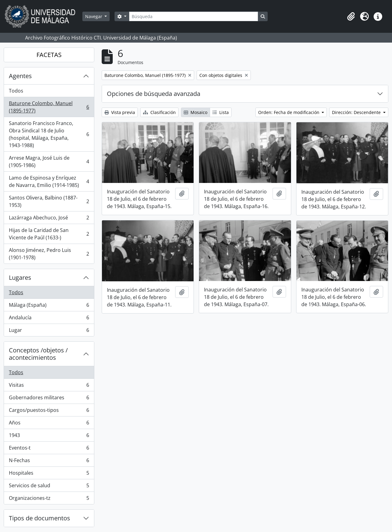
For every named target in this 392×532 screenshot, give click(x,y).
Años (49, 424)
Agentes (20, 76)
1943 (49, 437)
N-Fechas (49, 462)
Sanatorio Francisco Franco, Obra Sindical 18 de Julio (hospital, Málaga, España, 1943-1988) (49, 134)
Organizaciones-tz (49, 499)
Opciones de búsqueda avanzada (154, 94)
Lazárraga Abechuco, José (49, 219)
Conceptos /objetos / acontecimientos (38, 354)
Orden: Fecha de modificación (289, 112)
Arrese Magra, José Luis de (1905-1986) (49, 161)
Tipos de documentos (40, 518)
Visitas (49, 386)
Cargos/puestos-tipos (49, 411)
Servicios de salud (49, 487)
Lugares (20, 277)
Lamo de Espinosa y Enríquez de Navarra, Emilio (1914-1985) (49, 181)
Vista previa (120, 112)
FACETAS (49, 55)
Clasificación (159, 112)
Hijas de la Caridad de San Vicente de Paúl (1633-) (49, 234)
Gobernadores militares (49, 399)
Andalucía (49, 319)
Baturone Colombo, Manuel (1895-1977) (49, 107)
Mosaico (196, 112)
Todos (16, 91)
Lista (221, 112)
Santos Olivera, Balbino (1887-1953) (49, 201)
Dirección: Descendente (357, 112)
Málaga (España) (49, 306)
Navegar (94, 16)
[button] (351, 17)
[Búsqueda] (194, 16)
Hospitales (49, 474)
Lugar (49, 331)
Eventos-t (49, 449)
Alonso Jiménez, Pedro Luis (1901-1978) (49, 254)
